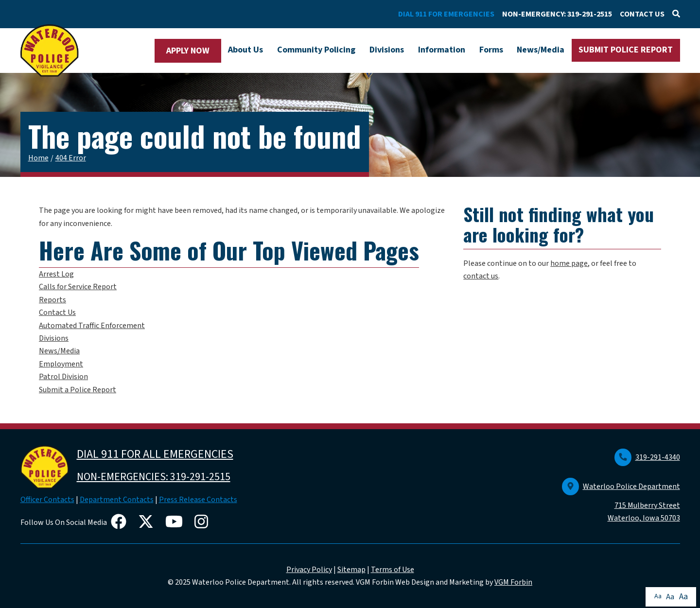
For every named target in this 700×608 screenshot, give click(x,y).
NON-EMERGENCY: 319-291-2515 (557, 14)
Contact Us (57, 313)
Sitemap (351, 570)
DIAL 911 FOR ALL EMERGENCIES (155, 454)
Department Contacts (117, 500)
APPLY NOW (188, 51)
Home (38, 158)
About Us (245, 50)
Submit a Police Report (78, 390)
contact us (481, 276)
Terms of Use (393, 570)
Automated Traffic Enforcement (92, 326)
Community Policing (316, 50)
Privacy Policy (309, 570)
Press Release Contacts (198, 500)
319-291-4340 (647, 457)
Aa (658, 596)
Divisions (387, 50)
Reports (52, 300)
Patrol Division (63, 377)
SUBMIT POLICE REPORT (626, 50)
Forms (491, 50)
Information (442, 50)
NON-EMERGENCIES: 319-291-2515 (154, 477)
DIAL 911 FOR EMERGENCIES (446, 14)
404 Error (71, 158)
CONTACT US (642, 14)
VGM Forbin (513, 582)
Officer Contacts (47, 500)
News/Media (541, 50)
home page (569, 263)
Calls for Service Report (78, 287)
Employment (61, 364)
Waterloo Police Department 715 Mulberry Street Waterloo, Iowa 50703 (621, 503)
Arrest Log (56, 274)
